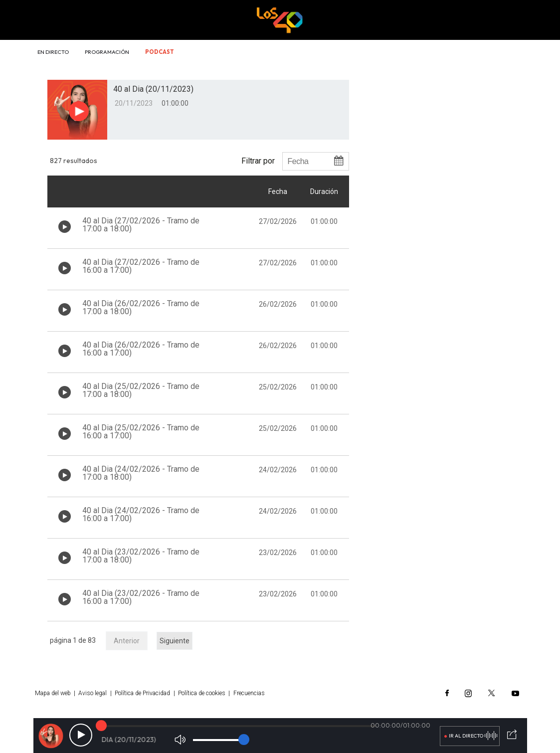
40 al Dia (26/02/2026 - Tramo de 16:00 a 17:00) (141, 349)
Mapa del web (53, 693)
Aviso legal (93, 693)
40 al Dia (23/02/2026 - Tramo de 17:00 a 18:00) (141, 556)
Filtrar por (258, 161)
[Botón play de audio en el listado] (65, 227)
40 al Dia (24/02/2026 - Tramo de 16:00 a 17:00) (141, 514)
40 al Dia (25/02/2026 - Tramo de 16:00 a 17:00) (141, 432)
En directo (53, 52)
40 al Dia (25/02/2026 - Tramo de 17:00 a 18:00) (141, 390)
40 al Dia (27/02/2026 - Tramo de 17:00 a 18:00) (141, 225)
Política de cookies (202, 693)
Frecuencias (249, 693)
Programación (107, 52)
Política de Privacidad (142, 693)
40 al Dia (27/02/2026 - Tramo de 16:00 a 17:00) (141, 266)
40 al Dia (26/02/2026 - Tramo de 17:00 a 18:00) (141, 307)
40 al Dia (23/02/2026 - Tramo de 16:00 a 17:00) (141, 597)
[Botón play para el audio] (79, 111)
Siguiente (175, 641)
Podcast (160, 52)
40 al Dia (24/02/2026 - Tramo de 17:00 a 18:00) (141, 473)
